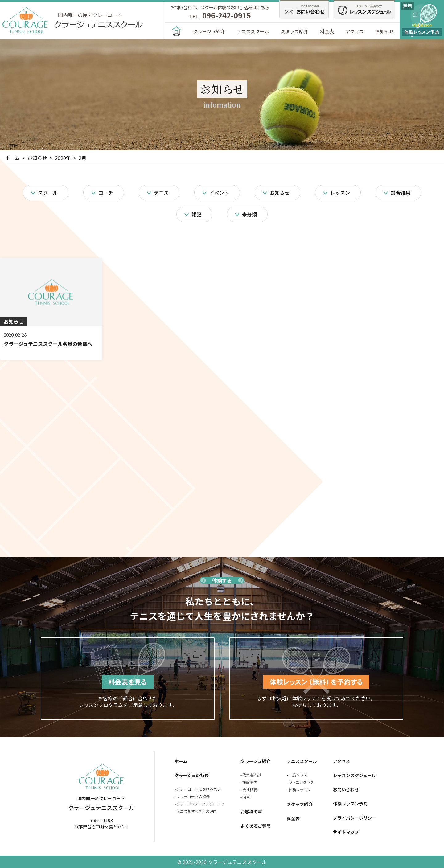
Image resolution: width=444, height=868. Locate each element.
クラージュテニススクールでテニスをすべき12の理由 (200, 807)
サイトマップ (346, 832)
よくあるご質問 (256, 826)
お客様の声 (251, 812)
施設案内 (250, 782)
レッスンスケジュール (354, 775)
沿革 (246, 797)
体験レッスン (300, 790)
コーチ (106, 193)
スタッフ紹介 (294, 31)
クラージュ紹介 (209, 31)
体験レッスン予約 (350, 804)
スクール (48, 193)
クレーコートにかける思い (199, 789)
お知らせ (384, 31)
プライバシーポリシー (355, 818)
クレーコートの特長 (193, 796)
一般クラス (298, 775)
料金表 (327, 31)
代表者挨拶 (252, 775)
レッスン (340, 193)
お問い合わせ (346, 789)
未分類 (249, 214)
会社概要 (250, 790)
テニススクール (253, 31)
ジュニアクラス (301, 782)
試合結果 (401, 193)
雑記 (196, 214)
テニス (161, 193)
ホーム (181, 761)
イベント (219, 193)
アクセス (355, 31)
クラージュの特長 (192, 775)
